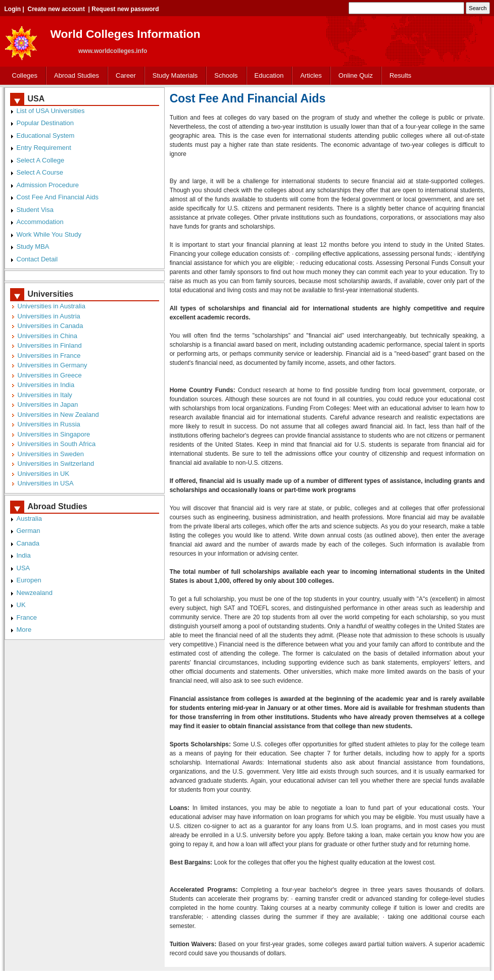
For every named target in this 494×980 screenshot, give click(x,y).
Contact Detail (37, 259)
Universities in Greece (50, 375)
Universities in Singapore (54, 434)
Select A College (41, 160)
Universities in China (48, 336)
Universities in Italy (45, 395)
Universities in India (46, 385)
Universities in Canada (51, 326)
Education (269, 75)
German (29, 531)
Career (126, 75)
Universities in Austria (49, 316)
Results (400, 75)
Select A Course (40, 172)
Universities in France (49, 356)
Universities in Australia (52, 306)
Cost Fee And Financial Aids (58, 197)
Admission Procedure (48, 185)
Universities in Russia (49, 424)
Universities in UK (44, 474)
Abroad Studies (77, 75)
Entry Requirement (44, 148)
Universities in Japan (48, 404)
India (24, 555)
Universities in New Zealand (58, 415)
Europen (29, 580)
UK (21, 605)
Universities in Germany (53, 365)
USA (23, 568)
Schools (226, 75)
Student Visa (35, 210)
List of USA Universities (51, 111)
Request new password (125, 9)
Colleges (25, 75)
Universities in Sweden (51, 454)
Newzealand (35, 593)
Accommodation (40, 222)
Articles (311, 75)
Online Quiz (356, 75)
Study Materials (175, 75)
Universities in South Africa (57, 444)
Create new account (56, 9)
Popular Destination (45, 123)
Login (13, 9)
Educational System (46, 135)
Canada (28, 543)
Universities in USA (46, 483)
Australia (30, 519)
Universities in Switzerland (56, 464)
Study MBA (33, 247)
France (27, 617)
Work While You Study (49, 234)
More (24, 630)
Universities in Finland (50, 345)
